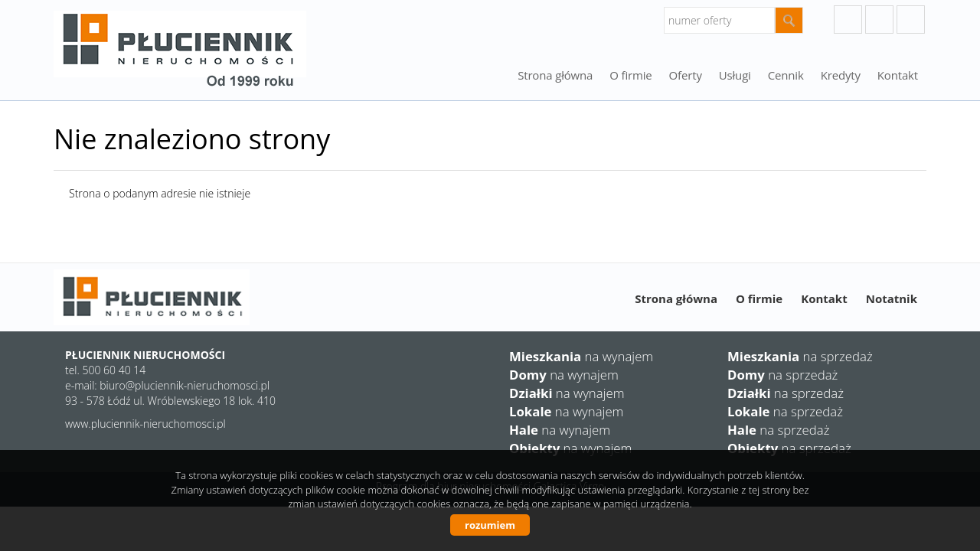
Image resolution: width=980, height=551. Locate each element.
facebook (911, 20)
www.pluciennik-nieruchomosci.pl (145, 424)
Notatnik (892, 298)
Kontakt (898, 75)
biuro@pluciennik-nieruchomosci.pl (185, 385)
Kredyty (841, 75)
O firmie (630, 75)
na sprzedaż (800, 356)
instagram (879, 20)
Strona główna (555, 75)
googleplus (848, 20)
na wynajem (581, 356)
